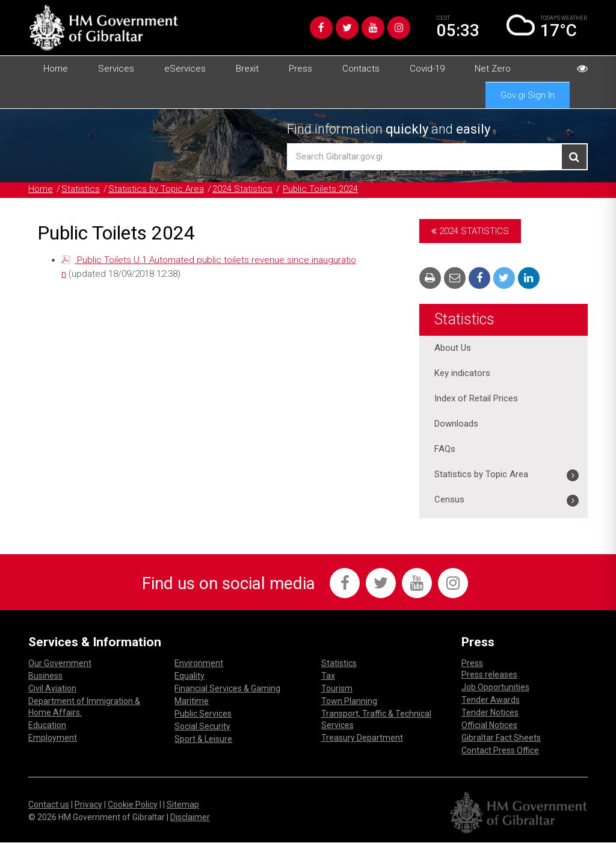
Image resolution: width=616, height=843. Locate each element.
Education (47, 726)
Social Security (202, 727)
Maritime (192, 702)
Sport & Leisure (203, 740)
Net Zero (493, 69)
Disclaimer (190, 817)
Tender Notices (490, 713)
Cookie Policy (133, 804)
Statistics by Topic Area (157, 190)
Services (116, 69)
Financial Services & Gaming (227, 689)
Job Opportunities (495, 688)
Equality (189, 676)
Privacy (88, 804)
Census (449, 500)
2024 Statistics (244, 190)
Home (56, 69)
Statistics (81, 190)
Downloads (456, 424)
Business (45, 676)
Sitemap (183, 804)
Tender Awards (491, 700)
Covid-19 (427, 69)
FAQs (445, 449)
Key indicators (462, 374)
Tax (328, 676)
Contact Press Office (500, 751)
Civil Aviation (52, 689)
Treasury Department (362, 738)
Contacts (361, 69)
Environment (199, 664)
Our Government (60, 664)
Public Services (203, 714)
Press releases (489, 675)
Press (300, 69)
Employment (53, 738)
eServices (185, 69)
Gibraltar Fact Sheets (501, 738)
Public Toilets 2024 (322, 190)
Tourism (337, 689)
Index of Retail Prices (476, 399)
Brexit (247, 69)
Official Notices (489, 726)
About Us (453, 348)
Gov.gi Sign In (528, 95)
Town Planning (349, 702)
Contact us (49, 804)
